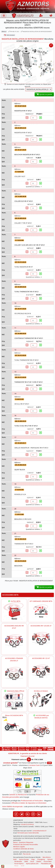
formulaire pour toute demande (28, 833)
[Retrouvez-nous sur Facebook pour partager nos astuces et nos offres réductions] (16, 814)
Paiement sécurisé (28, 756)
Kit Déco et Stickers (41, 691)
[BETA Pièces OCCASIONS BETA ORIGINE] (14, 725)
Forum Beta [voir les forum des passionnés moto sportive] (48, 861)
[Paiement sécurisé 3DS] (28, 782)
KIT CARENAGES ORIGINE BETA (41, 601)
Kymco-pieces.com (32, 864)
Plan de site (27, 854)
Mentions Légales (19, 847)
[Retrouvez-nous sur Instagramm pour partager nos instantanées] (33, 814)
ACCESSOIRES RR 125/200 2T (41, 626)
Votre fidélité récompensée (12, 806)
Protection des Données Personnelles (26, 845)
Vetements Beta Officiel (14, 691)
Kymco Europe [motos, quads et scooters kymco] (24, 859)
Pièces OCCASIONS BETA (14, 715)
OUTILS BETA (14, 601)
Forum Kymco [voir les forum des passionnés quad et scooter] (19, 864)
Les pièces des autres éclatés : (14, 89)
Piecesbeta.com (46, 864)
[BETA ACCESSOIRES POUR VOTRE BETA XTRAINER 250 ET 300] (14, 673)
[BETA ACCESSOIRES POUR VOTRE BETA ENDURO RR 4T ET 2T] (14, 641)
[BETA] (41, 731)
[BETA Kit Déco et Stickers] (41, 700)
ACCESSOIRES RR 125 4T (41, 658)
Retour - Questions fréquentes (23, 842)
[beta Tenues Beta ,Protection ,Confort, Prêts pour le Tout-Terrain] (14, 701)
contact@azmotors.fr (40, 831)
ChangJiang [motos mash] (41, 859)
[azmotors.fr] (23, 16)
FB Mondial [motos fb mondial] (18, 861)
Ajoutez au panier (44, 94)
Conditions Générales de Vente (23, 849)
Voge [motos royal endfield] (33, 859)
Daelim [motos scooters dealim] (39, 861)
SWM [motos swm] (26, 861)
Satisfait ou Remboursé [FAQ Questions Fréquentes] (18, 795)
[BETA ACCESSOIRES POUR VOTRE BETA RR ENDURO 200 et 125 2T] (41, 639)
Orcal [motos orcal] (32, 861)
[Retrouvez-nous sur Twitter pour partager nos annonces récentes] (22, 814)
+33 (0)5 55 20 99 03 (27, 824)
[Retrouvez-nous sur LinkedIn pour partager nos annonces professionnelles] (39, 814)
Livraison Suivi (34, 765)
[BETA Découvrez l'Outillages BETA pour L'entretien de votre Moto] (14, 611)
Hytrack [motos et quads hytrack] (50, 859)
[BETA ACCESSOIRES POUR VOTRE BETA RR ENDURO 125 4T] (41, 671)
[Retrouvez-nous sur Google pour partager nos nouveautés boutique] (28, 814)
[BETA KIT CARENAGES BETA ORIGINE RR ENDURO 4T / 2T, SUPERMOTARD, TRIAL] (41, 611)
